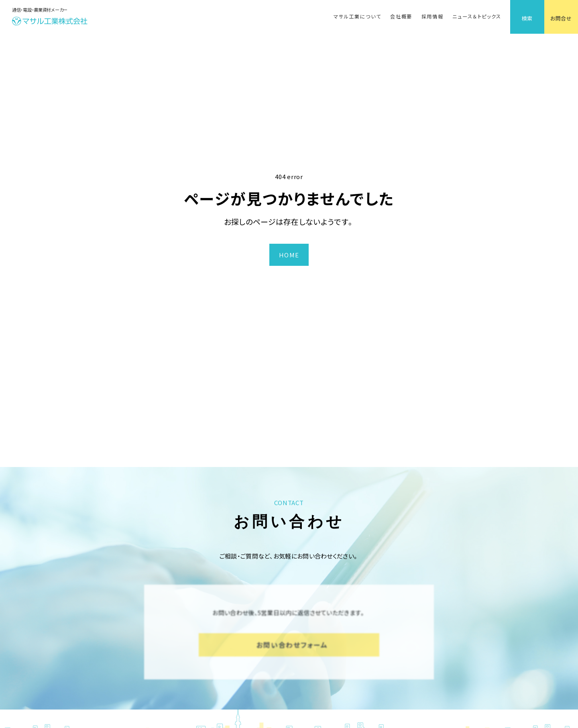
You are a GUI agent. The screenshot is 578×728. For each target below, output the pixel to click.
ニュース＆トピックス (477, 16)
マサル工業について (357, 16)
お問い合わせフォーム (292, 645)
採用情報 (432, 16)
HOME (289, 255)
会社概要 (401, 16)
